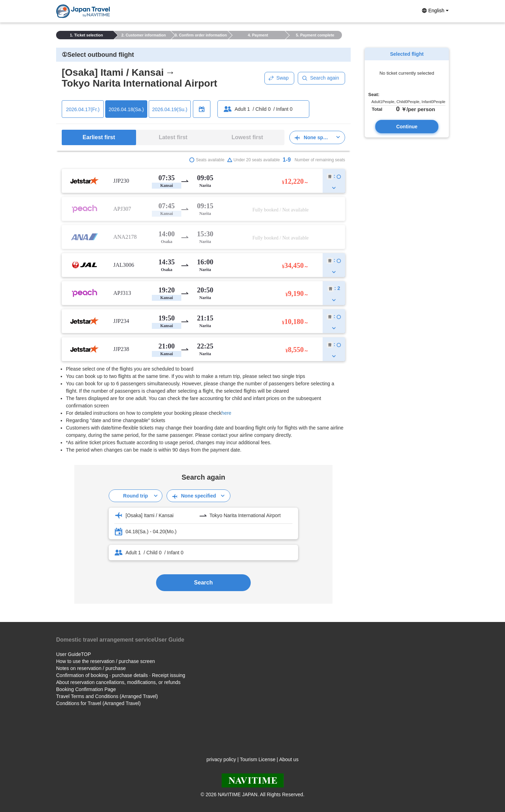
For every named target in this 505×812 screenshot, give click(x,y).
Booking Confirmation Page (86, 689)
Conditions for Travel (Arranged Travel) (98, 703)
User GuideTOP (73, 654)
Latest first (173, 137)
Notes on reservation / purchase (91, 668)
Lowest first (247, 137)
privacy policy (221, 759)
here (227, 413)
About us (289, 759)
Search (203, 583)
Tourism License (258, 759)
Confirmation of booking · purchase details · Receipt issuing (121, 675)
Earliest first (99, 137)
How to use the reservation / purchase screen (106, 661)
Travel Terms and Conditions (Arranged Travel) (107, 696)
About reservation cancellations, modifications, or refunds (118, 682)
